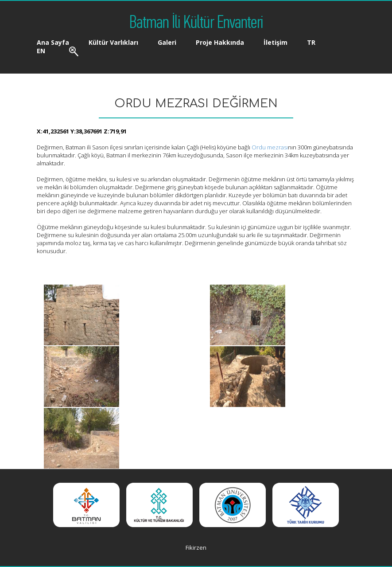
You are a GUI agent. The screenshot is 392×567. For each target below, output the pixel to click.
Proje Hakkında (220, 42)
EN (41, 51)
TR (311, 42)
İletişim (276, 42)
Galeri (167, 42)
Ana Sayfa (53, 42)
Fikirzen (196, 547)
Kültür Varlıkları (113, 42)
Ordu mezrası (270, 147)
